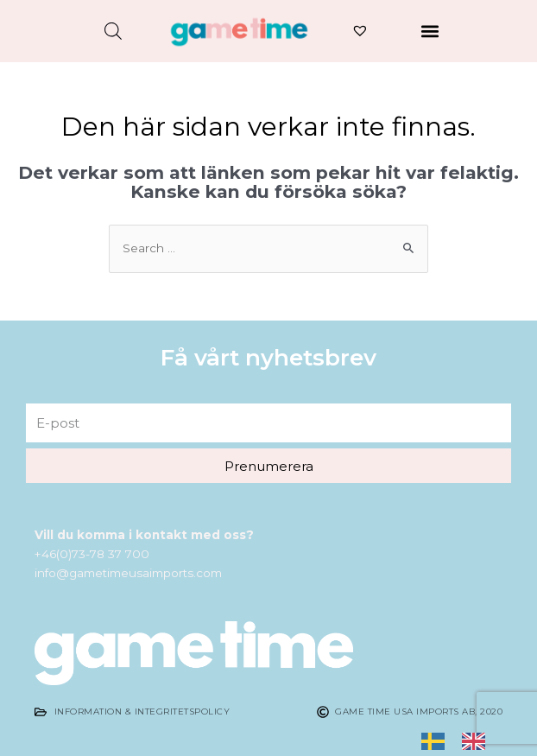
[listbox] (462, 741)
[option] (478, 740)
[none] (437, 741)
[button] (430, 31)
